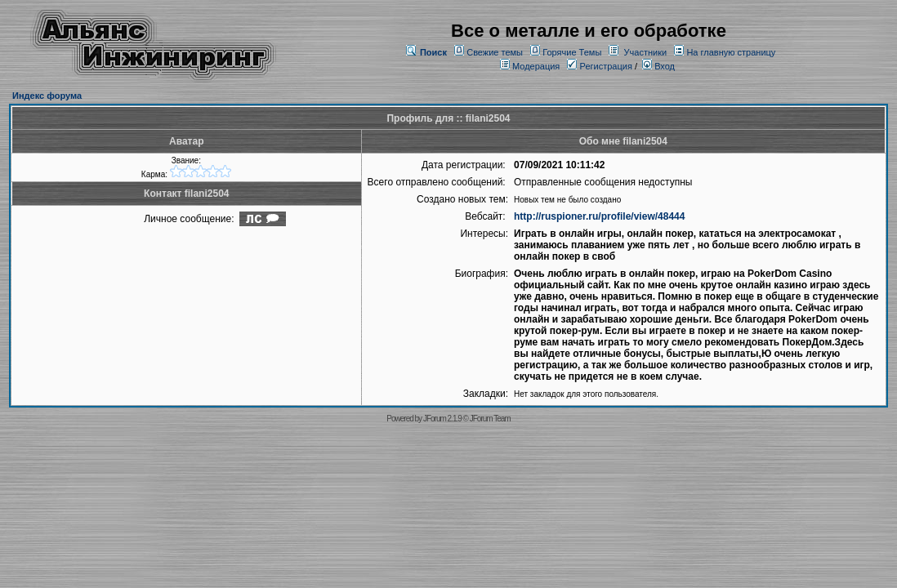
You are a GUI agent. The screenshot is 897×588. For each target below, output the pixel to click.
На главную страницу (731, 52)
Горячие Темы (572, 52)
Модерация (536, 66)
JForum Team (490, 419)
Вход (658, 66)
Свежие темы (495, 52)
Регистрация (599, 66)
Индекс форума (47, 96)
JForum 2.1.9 (442, 419)
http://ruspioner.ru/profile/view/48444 (599, 216)
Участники (646, 52)
